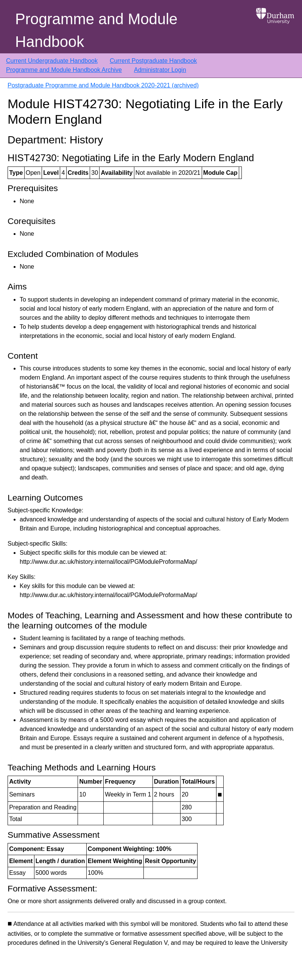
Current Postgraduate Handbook (153, 61)
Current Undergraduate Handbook (52, 61)
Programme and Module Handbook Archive (64, 70)
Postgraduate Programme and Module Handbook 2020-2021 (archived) (103, 85)
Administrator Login (160, 70)
